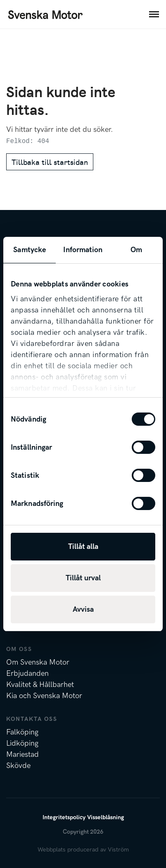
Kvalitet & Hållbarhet (40, 685)
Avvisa (83, 609)
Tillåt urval (83, 578)
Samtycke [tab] (30, 250)
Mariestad (23, 755)
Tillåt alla (83, 547)
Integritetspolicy (64, 817)
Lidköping (22, 743)
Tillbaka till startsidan (50, 162)
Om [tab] (136, 250)
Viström (118, 850)
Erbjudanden (27, 674)
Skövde (18, 766)
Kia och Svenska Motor (44, 696)
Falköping (22, 732)
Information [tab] (83, 250)
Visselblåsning (106, 817)
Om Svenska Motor (38, 662)
